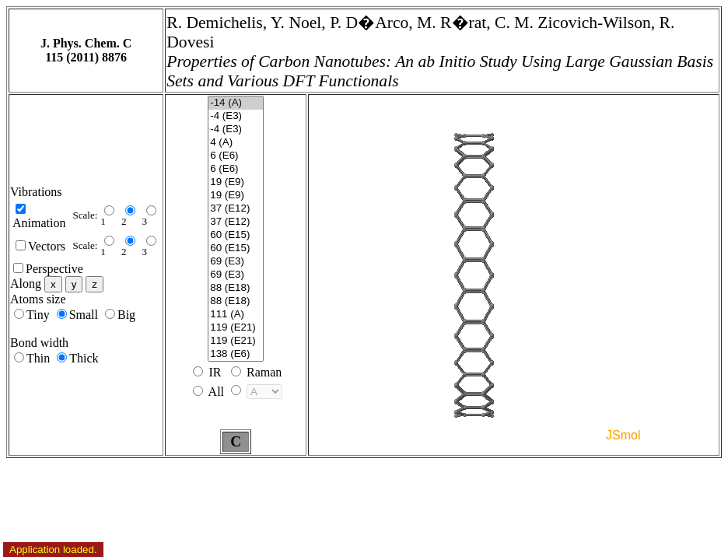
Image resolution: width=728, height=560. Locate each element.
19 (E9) (236, 182)
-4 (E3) (236, 116)
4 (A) (236, 143)
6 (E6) (236, 156)
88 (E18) (236, 288)
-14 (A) (236, 103)
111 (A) (236, 315)
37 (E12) (236, 209)
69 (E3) (236, 262)
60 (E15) (236, 235)
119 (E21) (236, 328)
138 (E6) (236, 354)
